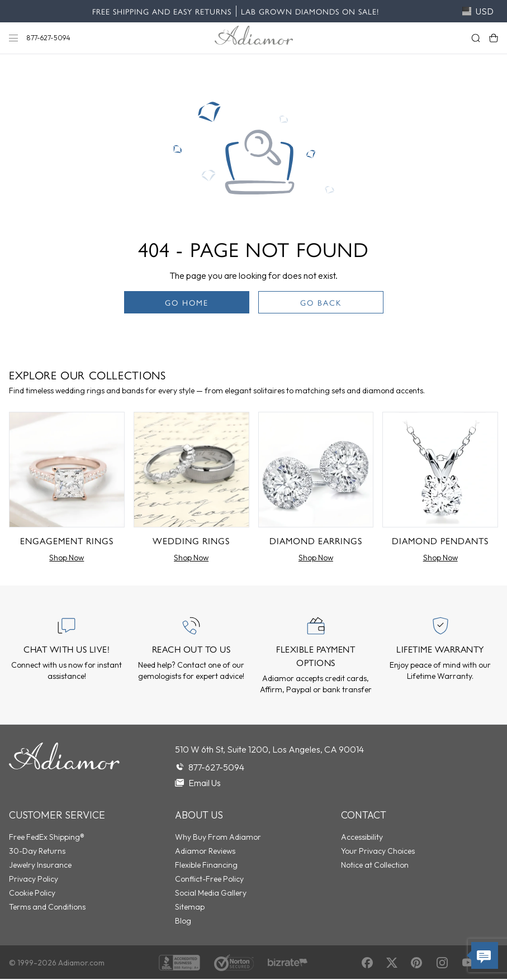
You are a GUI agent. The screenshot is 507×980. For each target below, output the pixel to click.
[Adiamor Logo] (254, 35)
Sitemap (190, 907)
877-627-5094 (49, 38)
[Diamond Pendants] (440, 490)
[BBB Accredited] (179, 963)
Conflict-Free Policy (209, 879)
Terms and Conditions (47, 907)
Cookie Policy (32, 893)
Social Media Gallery (211, 893)
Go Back (321, 302)
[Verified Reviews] (288, 963)
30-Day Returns (37, 851)
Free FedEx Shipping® (47, 837)
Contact (364, 815)
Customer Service (57, 815)
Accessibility (362, 837)
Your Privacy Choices (378, 851)
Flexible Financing (206, 865)
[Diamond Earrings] (316, 490)
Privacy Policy (34, 879)
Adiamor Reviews (205, 851)
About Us (199, 815)
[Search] (476, 38)
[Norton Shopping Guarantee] (234, 963)
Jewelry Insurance (40, 865)
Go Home (187, 302)
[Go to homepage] (64, 766)
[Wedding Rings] (191, 490)
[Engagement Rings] (67, 490)
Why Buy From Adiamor (218, 837)
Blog (183, 921)
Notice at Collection (375, 865)
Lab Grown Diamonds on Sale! (310, 11)
